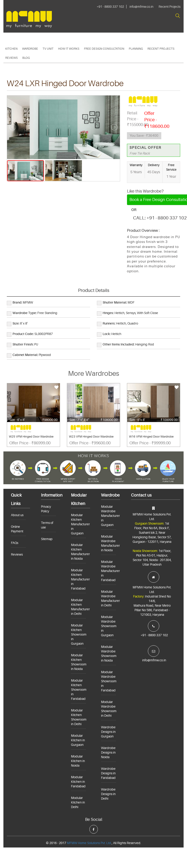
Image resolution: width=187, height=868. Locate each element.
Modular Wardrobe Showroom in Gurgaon (109, 626)
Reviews (11, 58)
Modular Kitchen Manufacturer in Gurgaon (80, 524)
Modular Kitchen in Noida (78, 761)
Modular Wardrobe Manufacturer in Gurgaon (110, 516)
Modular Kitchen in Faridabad (78, 782)
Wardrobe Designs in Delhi (108, 794)
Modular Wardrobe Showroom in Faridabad (109, 681)
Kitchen (11, 49)
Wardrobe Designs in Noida (108, 752)
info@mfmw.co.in (141, 7)
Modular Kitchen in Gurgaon (78, 740)
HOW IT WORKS (69, 49)
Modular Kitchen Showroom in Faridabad (79, 690)
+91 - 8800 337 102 (110, 7)
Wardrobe (30, 49)
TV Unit (48, 49)
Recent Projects (169, 7)
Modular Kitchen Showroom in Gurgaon (79, 634)
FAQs (15, 543)
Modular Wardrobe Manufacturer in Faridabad (110, 571)
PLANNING (136, 49)
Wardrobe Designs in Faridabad (108, 773)
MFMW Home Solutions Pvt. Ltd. (89, 843)
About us (17, 515)
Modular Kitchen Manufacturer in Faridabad (80, 579)
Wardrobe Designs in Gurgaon (108, 732)
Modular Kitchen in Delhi (78, 802)
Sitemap (47, 539)
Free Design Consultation (104, 49)
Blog (26, 58)
